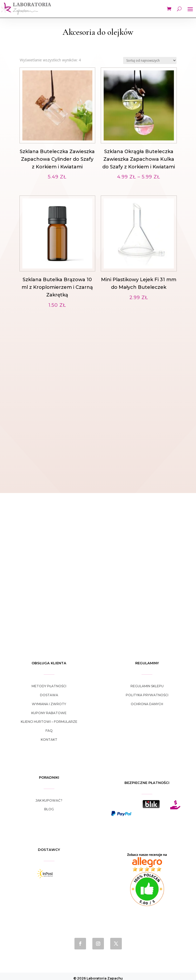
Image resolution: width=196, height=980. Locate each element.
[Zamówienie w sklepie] (150, 60)
